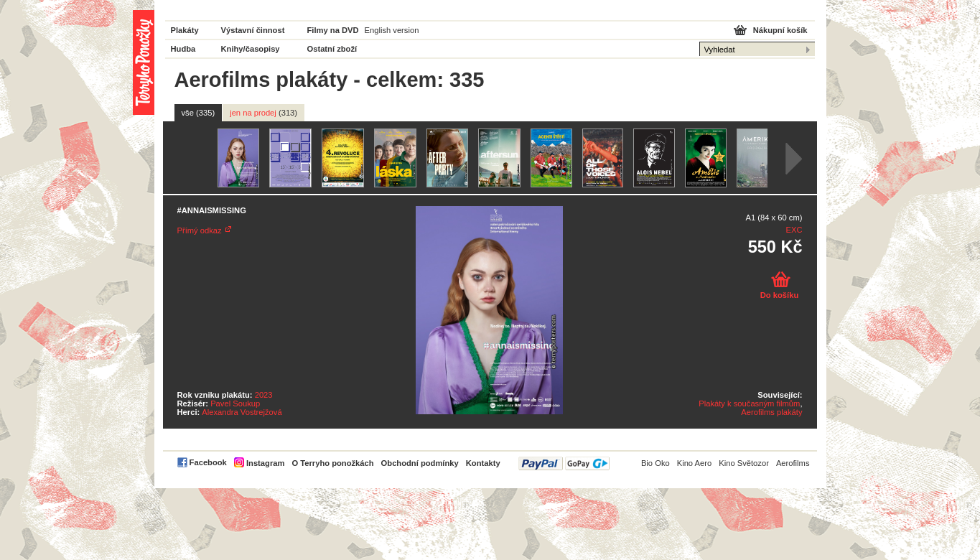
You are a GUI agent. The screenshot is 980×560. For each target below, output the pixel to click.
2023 (264, 395)
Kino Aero (695, 463)
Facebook (208, 462)
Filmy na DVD (333, 30)
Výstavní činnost (253, 30)
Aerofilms (793, 463)
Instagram (265, 463)
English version (392, 30)
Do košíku (779, 295)
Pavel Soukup (235, 403)
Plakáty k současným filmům (749, 403)
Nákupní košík (780, 30)
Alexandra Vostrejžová (242, 412)
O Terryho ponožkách (332, 463)
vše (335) (199, 113)
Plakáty (185, 30)
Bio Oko (655, 463)
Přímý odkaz (200, 230)
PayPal (564, 463)
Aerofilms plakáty (771, 412)
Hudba (183, 49)
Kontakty (483, 463)
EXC (794, 230)
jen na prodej (263, 113)
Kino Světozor (744, 463)
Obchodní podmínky (420, 463)
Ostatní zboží (332, 49)
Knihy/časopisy (251, 49)
